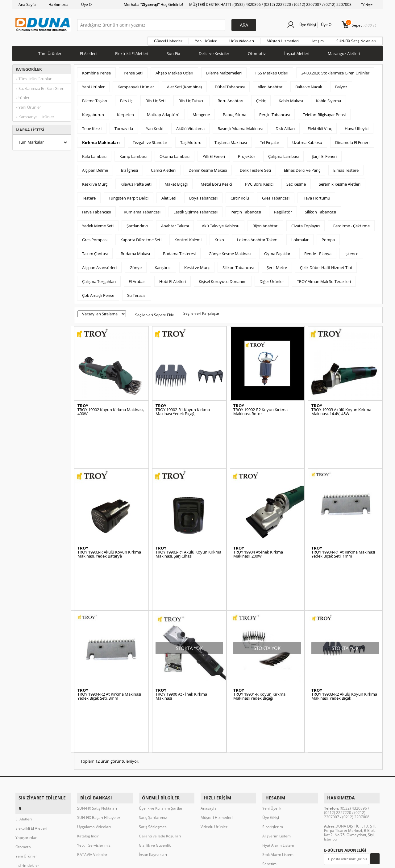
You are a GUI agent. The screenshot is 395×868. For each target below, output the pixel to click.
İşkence (351, 251)
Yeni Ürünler (206, 39)
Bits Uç (126, 99)
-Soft (165, 860)
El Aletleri (88, 51)
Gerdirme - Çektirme (351, 224)
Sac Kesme (296, 182)
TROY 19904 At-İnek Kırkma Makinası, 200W (258, 520)
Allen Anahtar (270, 85)
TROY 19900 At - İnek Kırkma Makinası (181, 630)
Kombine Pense (96, 71)
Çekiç (261, 99)
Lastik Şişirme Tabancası (195, 210)
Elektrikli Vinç (320, 126)
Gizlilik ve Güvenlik (155, 742)
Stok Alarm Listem (278, 751)
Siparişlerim (273, 724)
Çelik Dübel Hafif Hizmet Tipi (326, 265)
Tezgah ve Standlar (150, 140)
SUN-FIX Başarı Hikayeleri (99, 714)
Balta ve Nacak (309, 85)
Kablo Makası (291, 99)
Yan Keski (155, 126)
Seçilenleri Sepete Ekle (155, 313)
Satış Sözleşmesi (153, 724)
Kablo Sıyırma (328, 99)
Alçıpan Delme (95, 168)
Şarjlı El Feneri (324, 154)
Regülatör (283, 210)
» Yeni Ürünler (28, 105)
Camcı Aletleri (163, 168)
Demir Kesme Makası (208, 168)
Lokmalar (300, 238)
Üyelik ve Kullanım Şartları (161, 705)
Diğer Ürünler (272, 279)
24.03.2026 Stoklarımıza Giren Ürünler (335, 71)
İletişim (318, 39)
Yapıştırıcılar (26, 724)
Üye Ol (87, 4)
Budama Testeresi (179, 251)
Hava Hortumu (316, 196)
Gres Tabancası (276, 196)
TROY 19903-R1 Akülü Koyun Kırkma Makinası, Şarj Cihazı (188, 520)
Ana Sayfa (27, 4)
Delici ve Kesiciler (214, 51)
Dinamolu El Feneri (352, 140)
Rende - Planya (318, 251)
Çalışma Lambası (283, 154)
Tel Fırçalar (270, 140)
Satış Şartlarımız (153, 714)
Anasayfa (209, 705)
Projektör (247, 154)
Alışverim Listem (276, 733)
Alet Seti (169, 196)
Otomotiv (257, 51)
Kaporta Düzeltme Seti (141, 238)
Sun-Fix (173, 51)
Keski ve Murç (95, 182)
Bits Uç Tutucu (191, 99)
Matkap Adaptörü (163, 112)
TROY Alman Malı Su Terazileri (324, 279)
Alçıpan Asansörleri (99, 265)
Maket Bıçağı (176, 182)
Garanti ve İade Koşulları (160, 733)
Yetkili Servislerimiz (94, 742)
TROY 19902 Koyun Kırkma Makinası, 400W (111, 410)
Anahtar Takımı (175, 224)
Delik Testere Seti (255, 168)
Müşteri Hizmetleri (283, 39)
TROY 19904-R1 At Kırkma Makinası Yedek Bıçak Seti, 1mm (343, 520)
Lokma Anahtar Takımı (258, 238)
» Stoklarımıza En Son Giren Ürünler (40, 91)
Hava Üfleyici (357, 126)
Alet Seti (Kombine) (184, 85)
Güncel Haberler (168, 39)
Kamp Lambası (133, 154)
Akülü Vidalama (190, 126)
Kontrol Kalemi (188, 238)
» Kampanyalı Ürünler (35, 115)
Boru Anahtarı (230, 99)
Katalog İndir (88, 733)
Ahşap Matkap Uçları (174, 71)
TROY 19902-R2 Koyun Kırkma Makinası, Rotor (260, 410)
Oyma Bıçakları (278, 251)
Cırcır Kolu (240, 196)
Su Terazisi (137, 293)
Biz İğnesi (129, 168)
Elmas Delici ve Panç (302, 168)
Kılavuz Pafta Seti (136, 182)
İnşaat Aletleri (297, 51)
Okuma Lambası (175, 154)
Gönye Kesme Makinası (230, 251)
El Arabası (137, 279)
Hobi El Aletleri (173, 279)
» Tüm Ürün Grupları (34, 77)
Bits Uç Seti (155, 99)
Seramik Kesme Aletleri (340, 182)
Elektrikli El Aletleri (132, 51)
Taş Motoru (191, 140)
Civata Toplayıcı (306, 224)
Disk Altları (285, 126)
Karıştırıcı (163, 265)
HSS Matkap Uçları (271, 71)
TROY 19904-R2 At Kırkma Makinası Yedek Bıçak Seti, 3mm (109, 630)
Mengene (201, 112)
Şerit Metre (277, 265)
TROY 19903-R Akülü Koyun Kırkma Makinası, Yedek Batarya (109, 520)
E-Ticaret (179, 860)
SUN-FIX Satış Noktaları (356, 39)
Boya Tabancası (203, 196)
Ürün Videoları (242, 39)
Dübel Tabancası (230, 85)
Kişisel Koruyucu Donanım (223, 279)
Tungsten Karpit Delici (129, 196)
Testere (89, 196)
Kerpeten (125, 112)
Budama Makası (135, 251)
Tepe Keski (92, 126)
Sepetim (269, 761)
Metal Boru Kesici (216, 182)
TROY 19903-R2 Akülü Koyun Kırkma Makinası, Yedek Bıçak (344, 630)
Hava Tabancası (96, 210)
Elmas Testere (346, 168)
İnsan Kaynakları (153, 751)
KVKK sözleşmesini (348, 768)
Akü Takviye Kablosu (221, 224)
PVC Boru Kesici (259, 182)
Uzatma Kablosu (307, 140)
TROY (83, 404)
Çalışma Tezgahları (99, 279)
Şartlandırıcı (137, 224)
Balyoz (341, 85)
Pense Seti (133, 71)
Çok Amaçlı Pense (98, 293)
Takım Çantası (95, 251)
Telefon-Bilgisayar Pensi (324, 112)
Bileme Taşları (95, 99)
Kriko (219, 238)
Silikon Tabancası (320, 210)
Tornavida (124, 126)
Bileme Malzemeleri (224, 71)
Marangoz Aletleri (344, 51)
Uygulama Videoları (94, 724)
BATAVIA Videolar (92, 751)
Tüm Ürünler (50, 51)
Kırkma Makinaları (101, 140)
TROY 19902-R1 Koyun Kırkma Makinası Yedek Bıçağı (183, 410)
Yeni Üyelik (272, 705)
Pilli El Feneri (214, 154)
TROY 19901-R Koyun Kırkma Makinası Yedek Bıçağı (259, 630)
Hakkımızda (58, 4)
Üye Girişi (306, 25)
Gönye (136, 265)
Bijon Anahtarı (265, 224)
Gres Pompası (95, 238)
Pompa (328, 238)
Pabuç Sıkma (235, 112)
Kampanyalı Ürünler (136, 85)
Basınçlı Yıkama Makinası (240, 126)
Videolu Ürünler (214, 724)
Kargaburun (93, 112)
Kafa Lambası (94, 154)
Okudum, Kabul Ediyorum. (346, 771)
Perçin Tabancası (274, 112)
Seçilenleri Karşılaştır (201, 311)
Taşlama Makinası (231, 140)
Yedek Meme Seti (98, 224)
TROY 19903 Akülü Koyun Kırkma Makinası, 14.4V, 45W (341, 410)
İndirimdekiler (27, 751)
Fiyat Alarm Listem (278, 742)
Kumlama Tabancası (142, 210)
